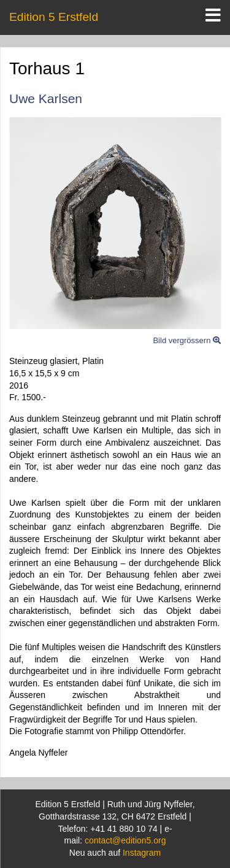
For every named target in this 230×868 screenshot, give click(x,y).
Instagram (142, 853)
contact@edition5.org (125, 840)
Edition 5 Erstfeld (54, 17)
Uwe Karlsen (46, 99)
